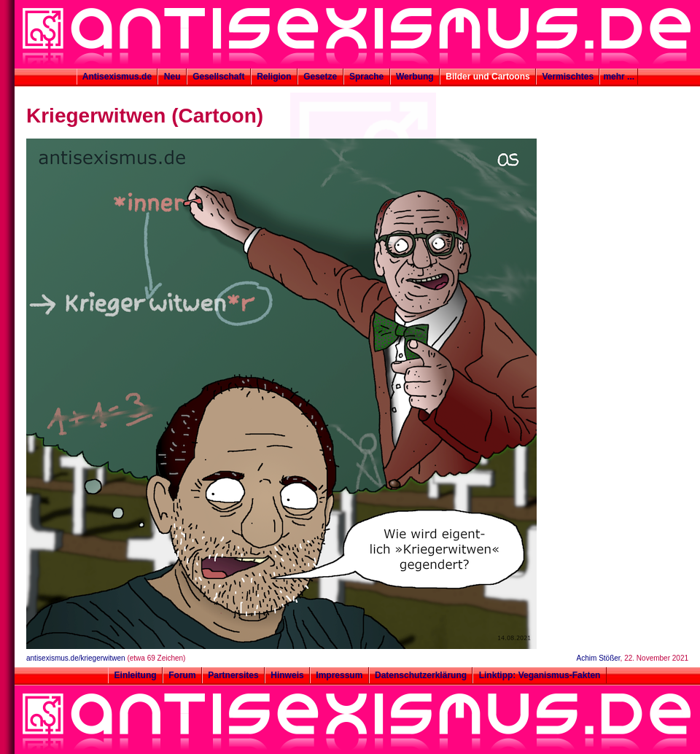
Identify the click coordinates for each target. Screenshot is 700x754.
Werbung (415, 77)
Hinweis (287, 675)
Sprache (367, 77)
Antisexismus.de (117, 77)
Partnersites (233, 675)
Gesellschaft (219, 77)
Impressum (339, 675)
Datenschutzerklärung (421, 675)
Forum (182, 675)
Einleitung (135, 675)
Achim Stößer (599, 658)
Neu (172, 77)
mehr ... (619, 77)
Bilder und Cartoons (488, 77)
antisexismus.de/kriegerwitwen (76, 658)
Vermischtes (568, 77)
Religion (274, 77)
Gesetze (320, 77)
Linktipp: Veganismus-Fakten (539, 675)
